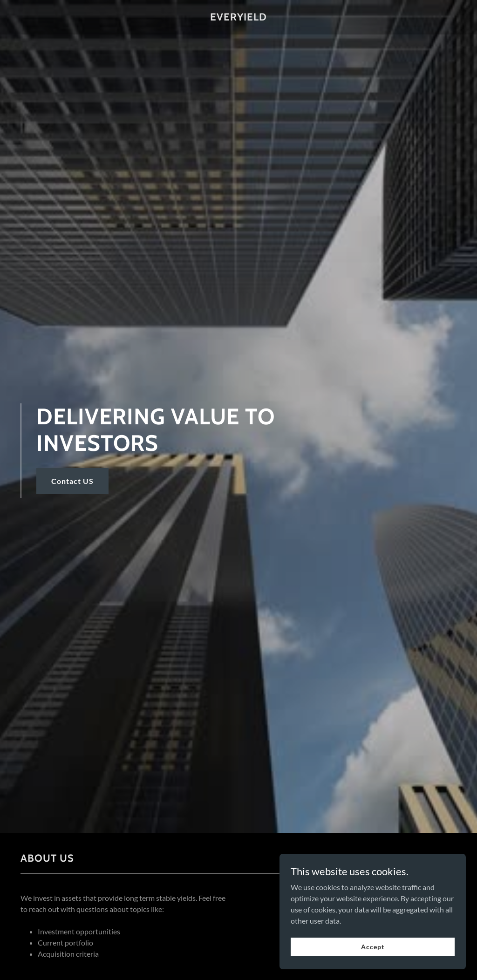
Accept (372, 947)
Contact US (72, 481)
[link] (238, 17)
